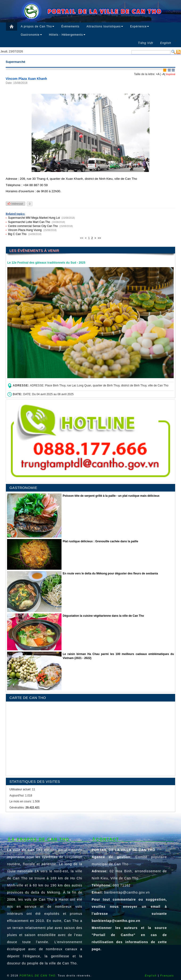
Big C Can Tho (17, 234)
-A (163, 74)
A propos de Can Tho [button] (37, 26)
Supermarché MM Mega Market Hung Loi (34, 218)
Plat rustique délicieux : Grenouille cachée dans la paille (100, 541)
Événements (70, 26)
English (151, 976)
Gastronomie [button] (31, 35)
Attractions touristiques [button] (105, 26)
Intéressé (15, 204)
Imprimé (170, 74)
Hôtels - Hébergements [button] (67, 35)
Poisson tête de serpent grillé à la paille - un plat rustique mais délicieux (111, 496)
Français (167, 976)
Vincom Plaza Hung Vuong (25, 230)
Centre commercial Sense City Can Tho (33, 226)
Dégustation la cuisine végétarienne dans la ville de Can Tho (103, 616)
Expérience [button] (140, 26)
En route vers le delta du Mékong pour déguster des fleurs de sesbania (110, 573)
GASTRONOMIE (23, 488)
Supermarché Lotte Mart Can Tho (29, 222)
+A (158, 74)
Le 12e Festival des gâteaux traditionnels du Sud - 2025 (46, 263)
